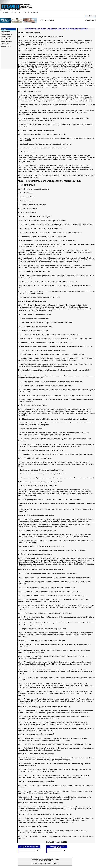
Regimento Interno (6, 37)
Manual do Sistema (6, 34)
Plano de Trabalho (6, 39)
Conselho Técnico (6, 46)
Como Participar (5, 32)
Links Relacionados (6, 41)
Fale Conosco (50, 20)
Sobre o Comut (5, 44)
